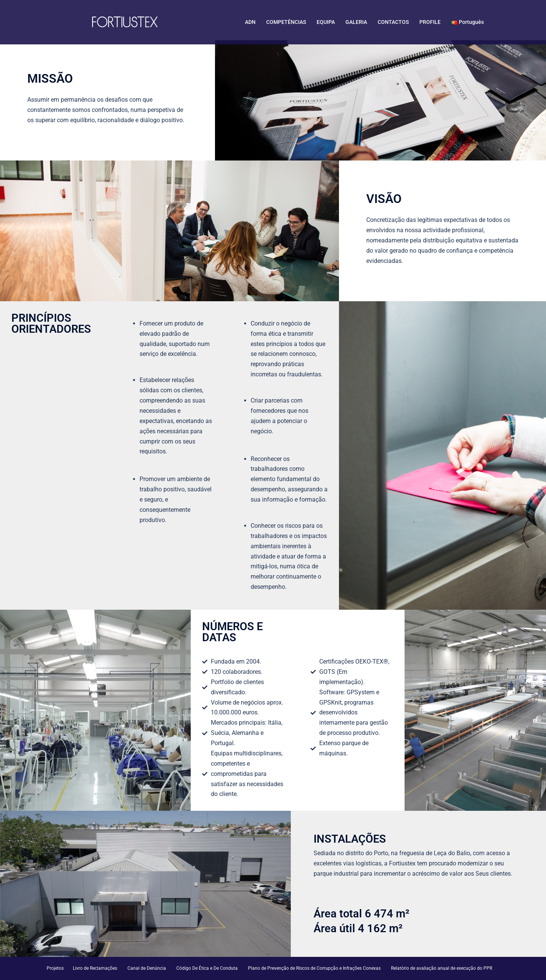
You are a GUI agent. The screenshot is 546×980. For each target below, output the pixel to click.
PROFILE (430, 22)
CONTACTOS (393, 22)
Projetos (55, 968)
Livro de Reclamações (95, 968)
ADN (250, 22)
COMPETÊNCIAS (286, 22)
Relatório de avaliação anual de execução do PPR (442, 968)
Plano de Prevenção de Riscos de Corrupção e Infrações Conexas (314, 968)
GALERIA (356, 22)
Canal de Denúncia (147, 968)
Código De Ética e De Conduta (207, 968)
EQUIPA (326, 22)
